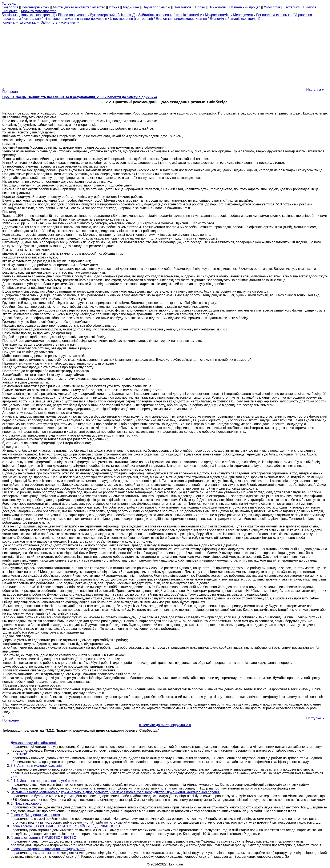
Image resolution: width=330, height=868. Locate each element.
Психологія (217, 7)
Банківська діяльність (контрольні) (28, 15)
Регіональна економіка (274, 15)
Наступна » (315, 90)
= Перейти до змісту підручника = (165, 725)
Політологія (183, 7)
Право (200, 7)
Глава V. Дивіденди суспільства (35, 815)
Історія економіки (189, 15)
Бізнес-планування (73, 15)
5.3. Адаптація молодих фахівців (36, 766)
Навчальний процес (245, 7)
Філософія (272, 7)
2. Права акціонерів (26, 803)
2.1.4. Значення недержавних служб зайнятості (48, 781)
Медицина (131, 7)
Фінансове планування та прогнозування (75, 19)
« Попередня (11, 90)
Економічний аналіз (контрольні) (235, 19)
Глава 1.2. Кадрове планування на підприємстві (48, 849)
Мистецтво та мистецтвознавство (79, 7)
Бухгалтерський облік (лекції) (113, 15)
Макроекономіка (218, 15)
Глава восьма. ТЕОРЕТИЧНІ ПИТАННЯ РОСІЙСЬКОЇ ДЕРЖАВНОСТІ (65, 826)
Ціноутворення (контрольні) (131, 19)
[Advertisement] (165, 54)
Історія (114, 7)
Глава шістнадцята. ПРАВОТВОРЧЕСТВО (43, 838)
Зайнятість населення (155, 15)
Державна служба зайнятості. (34, 743)
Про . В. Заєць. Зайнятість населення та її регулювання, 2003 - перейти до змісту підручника (80, 97)
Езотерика (292, 7)
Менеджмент (243, 15)
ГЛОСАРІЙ (19, 754)
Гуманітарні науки (35, 7)
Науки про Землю (156, 7)
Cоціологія (10, 7)
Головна (8, 22)
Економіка (10, 11)
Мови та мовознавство (39, 11)
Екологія (310, 7)
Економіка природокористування (181, 19)
